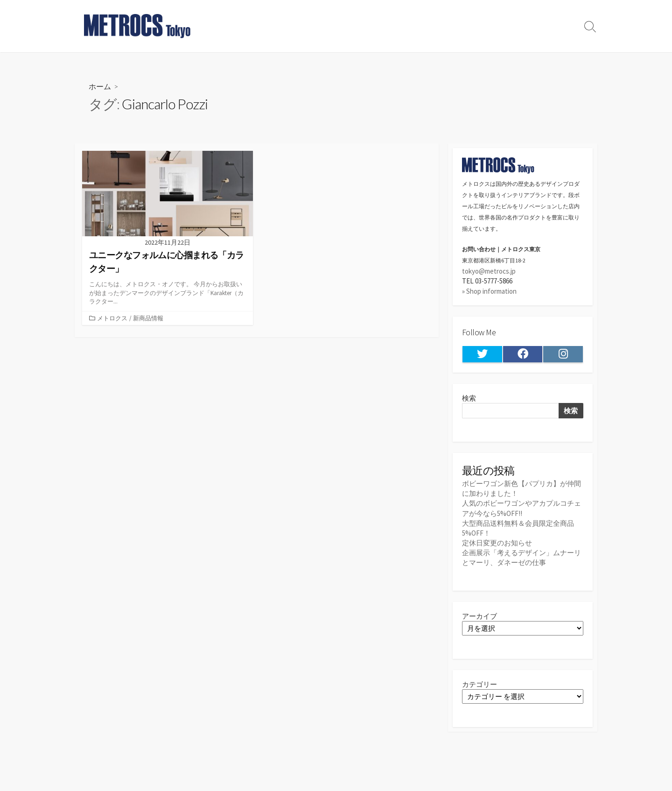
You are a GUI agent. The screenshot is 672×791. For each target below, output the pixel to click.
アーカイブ (479, 616)
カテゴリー (479, 684)
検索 (469, 398)
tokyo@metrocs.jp (489, 271)
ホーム (100, 86)
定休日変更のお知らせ (497, 543)
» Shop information (489, 291)
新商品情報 (148, 318)
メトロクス (112, 318)
